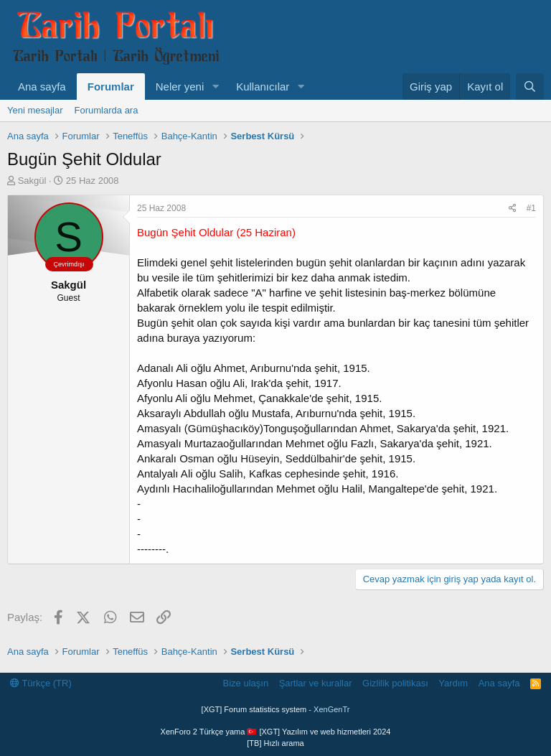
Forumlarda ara (107, 110)
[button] (215, 87)
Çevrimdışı (69, 264)
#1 (531, 208)
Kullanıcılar (263, 87)
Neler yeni (180, 87)
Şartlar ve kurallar (316, 683)
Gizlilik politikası (395, 683)
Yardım (453, 683)
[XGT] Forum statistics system (276, 709)
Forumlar (111, 87)
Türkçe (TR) (41, 683)
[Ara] (530, 87)
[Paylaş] (513, 209)
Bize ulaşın (246, 683)
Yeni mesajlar (35, 110)
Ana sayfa (42, 87)
